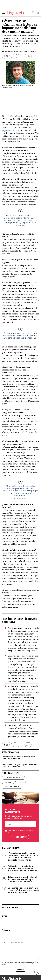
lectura (8, 769)
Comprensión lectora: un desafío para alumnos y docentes (18, 745)
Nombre (6, 917)
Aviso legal (19, 817)
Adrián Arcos (7, 51)
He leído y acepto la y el (20, 950)
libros (20, 769)
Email (5, 903)
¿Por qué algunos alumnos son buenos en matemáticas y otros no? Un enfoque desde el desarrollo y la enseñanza (23, 843)
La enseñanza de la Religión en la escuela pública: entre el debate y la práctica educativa (24, 877)
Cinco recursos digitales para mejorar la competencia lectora (19, 753)
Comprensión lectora (14, 765)
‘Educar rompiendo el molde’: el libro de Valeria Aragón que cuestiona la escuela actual (22, 866)
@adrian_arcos (16, 51)
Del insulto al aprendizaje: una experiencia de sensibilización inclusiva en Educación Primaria (22, 855)
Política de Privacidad (25, 950)
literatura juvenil (12, 774)
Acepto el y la (21, 818)
